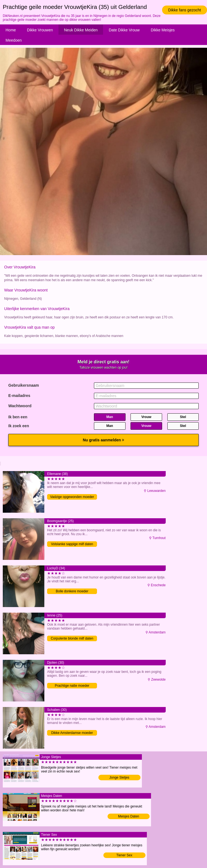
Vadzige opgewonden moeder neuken (72, 497)
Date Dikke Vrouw (124, 30)
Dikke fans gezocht (185, 10)
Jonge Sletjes (119, 778)
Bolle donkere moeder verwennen (72, 592)
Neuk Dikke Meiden (81, 30)
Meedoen (14, 40)
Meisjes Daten (129, 816)
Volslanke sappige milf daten (72, 544)
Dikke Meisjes (163, 30)
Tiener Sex (124, 855)
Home (11, 30)
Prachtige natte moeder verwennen (72, 686)
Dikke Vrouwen (40, 30)
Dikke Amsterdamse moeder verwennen (72, 733)
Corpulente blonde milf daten (72, 638)
